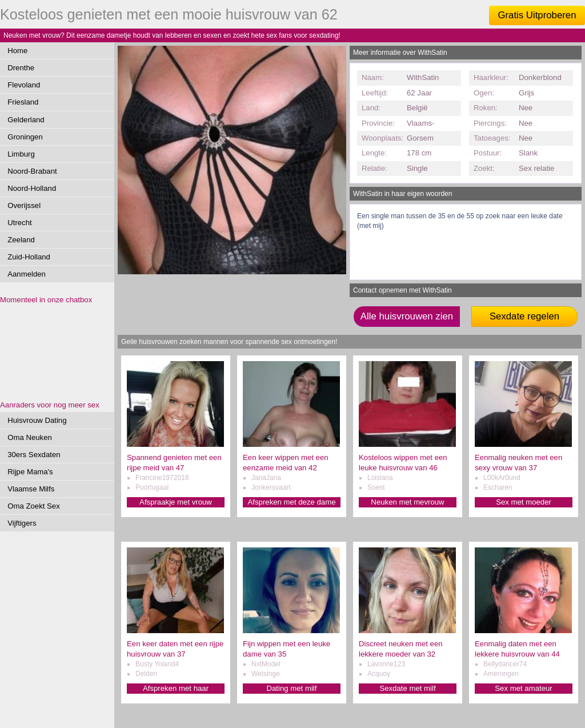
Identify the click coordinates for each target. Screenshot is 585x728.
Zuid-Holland (29, 257)
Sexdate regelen (524, 316)
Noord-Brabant (32, 171)
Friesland (23, 102)
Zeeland (21, 240)
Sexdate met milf (407, 688)
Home (17, 51)
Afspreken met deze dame (292, 502)
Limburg (21, 154)
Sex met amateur (523, 688)
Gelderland (26, 120)
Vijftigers (22, 523)
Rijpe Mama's (30, 472)
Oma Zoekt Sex (34, 506)
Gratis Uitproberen (537, 15)
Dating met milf (292, 688)
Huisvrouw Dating (37, 420)
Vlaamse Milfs (31, 489)
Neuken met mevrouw (407, 502)
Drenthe (21, 68)
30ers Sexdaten (34, 455)
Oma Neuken (30, 437)
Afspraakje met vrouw (176, 502)
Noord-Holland (32, 188)
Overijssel (24, 205)
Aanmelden (27, 274)
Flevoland (24, 85)
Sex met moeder (524, 502)
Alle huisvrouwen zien (407, 316)
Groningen (25, 137)
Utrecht (20, 223)
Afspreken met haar (176, 688)
